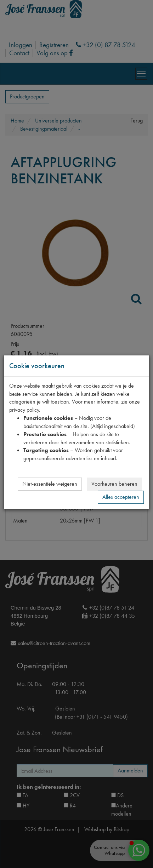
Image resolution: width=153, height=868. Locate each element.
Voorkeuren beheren (114, 484)
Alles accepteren (121, 497)
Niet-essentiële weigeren (50, 484)
